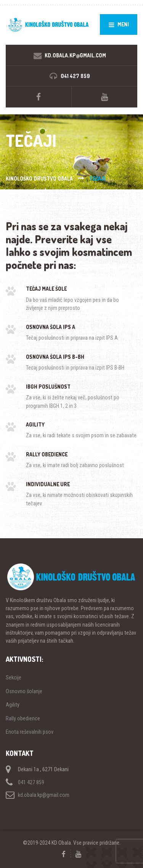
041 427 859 (31, 782)
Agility (13, 705)
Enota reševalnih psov (30, 732)
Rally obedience (23, 718)
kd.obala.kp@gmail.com (44, 795)
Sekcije (14, 677)
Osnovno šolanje (24, 691)
